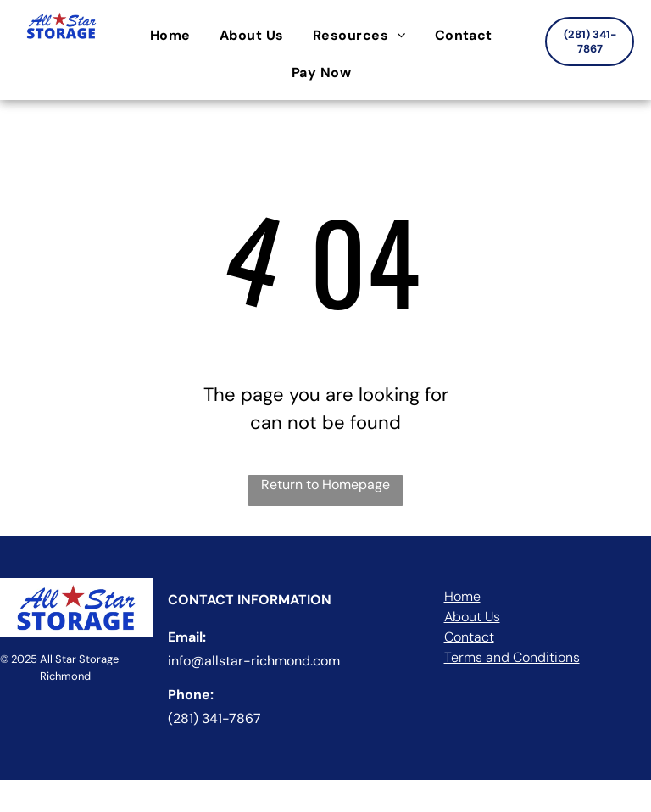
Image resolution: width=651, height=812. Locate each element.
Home (462, 596)
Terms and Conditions (512, 657)
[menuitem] (175, 36)
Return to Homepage (325, 484)
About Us (472, 617)
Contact (469, 637)
